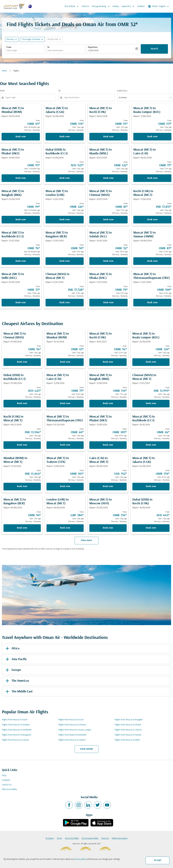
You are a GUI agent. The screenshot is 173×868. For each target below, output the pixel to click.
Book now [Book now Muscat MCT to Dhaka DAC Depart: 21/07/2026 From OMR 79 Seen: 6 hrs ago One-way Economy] (108, 303)
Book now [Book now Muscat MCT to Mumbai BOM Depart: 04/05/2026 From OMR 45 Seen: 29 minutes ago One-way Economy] (21, 137)
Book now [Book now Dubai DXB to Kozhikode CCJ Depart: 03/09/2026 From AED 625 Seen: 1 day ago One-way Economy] (22, 403)
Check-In (85, 6)
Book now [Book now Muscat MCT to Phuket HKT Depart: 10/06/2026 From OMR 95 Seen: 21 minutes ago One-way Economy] (21, 178)
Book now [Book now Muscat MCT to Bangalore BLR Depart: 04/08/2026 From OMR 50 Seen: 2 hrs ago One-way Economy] (22, 528)
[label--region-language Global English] (159, 6)
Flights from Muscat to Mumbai (16, 725)
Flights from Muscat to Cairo (71, 720)
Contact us (7, 785)
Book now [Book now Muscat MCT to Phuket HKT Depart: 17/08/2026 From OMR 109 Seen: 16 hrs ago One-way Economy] (108, 445)
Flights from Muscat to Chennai (72, 725)
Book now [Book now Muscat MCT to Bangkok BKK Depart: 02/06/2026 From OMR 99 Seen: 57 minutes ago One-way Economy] (21, 220)
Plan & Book (72, 6)
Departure (93, 47)
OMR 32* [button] (128, 25)
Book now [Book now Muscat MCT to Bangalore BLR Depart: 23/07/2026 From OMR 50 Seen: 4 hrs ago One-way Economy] (65, 261)
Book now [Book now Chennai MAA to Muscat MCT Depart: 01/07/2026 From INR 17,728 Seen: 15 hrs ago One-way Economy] (65, 303)
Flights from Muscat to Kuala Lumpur (75, 730)
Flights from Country (120, 838)
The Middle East (19, 692)
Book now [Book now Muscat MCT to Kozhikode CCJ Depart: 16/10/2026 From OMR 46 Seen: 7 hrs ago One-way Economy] (151, 445)
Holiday (116, 6)
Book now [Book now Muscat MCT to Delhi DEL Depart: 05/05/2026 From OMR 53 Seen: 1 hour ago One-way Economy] (21, 303)
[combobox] (25, 51)
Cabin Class (122, 91)
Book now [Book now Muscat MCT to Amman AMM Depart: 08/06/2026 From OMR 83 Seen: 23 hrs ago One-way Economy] (152, 261)
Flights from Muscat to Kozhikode (17, 730)
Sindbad (141, 6)
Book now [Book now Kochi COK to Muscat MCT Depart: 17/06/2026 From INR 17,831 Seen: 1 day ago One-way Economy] (152, 220)
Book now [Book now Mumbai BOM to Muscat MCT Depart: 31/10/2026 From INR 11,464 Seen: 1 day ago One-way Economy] (22, 486)
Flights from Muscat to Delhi (127, 740)
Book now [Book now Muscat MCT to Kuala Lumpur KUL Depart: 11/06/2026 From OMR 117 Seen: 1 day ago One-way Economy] (152, 137)
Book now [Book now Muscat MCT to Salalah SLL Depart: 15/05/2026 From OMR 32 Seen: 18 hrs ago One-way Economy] (108, 261)
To (48, 47)
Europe (13, 670)
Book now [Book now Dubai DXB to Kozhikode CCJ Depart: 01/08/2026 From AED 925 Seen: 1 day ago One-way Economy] (65, 178)
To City (59, 838)
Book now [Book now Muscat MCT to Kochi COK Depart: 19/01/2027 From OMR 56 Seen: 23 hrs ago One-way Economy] (108, 362)
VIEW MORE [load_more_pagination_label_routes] (86, 749)
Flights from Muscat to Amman (72, 740)
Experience (129, 6)
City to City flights (72, 838)
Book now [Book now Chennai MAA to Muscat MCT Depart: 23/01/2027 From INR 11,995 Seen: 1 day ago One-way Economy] (151, 403)
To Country (50, 838)
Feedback (6, 780)
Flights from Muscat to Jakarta (128, 730)
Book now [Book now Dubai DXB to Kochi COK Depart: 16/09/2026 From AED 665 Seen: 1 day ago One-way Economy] (151, 528)
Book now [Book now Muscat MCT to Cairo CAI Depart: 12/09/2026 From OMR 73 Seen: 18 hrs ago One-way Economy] (65, 403)
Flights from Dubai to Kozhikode (72, 735)
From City (105, 838)
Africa (12, 649)
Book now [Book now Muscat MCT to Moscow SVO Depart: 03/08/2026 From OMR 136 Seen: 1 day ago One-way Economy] (108, 528)
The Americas (17, 681)
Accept (158, 860)
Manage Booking (101, 6)
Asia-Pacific (16, 659)
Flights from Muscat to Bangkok (129, 720)
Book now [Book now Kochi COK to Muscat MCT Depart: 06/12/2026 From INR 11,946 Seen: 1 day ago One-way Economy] (22, 445)
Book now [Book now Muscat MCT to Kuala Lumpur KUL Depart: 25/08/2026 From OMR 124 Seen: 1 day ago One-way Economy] (151, 362)
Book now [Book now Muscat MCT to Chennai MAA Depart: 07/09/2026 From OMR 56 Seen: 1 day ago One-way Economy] (22, 362)
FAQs (4, 776)
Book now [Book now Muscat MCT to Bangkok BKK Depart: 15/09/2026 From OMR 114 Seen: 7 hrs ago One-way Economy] (108, 403)
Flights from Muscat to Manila (128, 735)
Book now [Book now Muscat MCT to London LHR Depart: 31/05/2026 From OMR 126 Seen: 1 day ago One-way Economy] (65, 220)
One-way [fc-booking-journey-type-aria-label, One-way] (10, 39)
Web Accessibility (9, 789)
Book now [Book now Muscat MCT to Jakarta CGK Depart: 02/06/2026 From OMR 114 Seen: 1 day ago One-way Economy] (65, 137)
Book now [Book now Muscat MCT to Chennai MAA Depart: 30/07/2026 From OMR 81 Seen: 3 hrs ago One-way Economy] (108, 220)
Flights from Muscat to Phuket (128, 725)
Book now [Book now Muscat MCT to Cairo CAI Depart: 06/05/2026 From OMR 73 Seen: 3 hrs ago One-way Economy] (152, 178)
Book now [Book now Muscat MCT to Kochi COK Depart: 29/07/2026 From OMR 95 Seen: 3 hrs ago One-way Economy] (108, 137)
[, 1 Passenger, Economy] (31, 39)
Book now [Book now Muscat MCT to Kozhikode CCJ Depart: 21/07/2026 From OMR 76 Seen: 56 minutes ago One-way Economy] (21, 261)
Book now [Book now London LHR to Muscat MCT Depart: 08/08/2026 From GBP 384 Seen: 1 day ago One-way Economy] (65, 528)
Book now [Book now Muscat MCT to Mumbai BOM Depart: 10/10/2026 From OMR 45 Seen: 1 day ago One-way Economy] (65, 362)
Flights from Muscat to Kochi (15, 720)
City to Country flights (90, 838)
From (9, 47)
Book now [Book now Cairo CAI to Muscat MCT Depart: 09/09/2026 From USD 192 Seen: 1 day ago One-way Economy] (108, 486)
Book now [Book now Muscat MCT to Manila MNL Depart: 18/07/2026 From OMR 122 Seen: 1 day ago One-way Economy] (108, 178)
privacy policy (80, 859)
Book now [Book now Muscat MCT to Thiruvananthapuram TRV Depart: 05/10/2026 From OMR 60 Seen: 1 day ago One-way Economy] (65, 445)
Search (154, 49)
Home (4, 71)
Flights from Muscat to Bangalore (17, 735)
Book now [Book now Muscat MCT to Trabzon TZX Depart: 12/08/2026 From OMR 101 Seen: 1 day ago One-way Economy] (65, 486)
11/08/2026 (93, 51)
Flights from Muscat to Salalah (15, 740)
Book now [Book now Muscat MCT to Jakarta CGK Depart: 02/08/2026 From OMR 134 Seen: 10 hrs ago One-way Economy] (151, 486)
